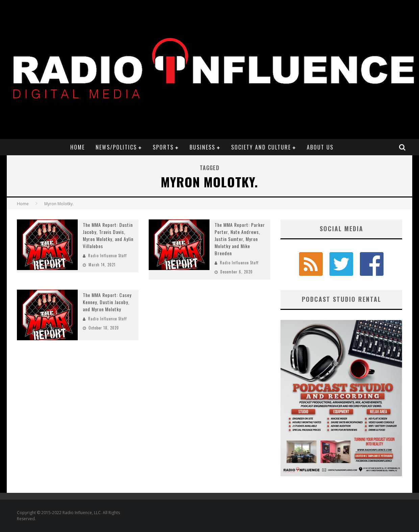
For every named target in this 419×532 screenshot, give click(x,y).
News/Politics (116, 147)
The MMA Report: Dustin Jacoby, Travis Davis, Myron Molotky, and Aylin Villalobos (108, 235)
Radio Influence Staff (107, 256)
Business (202, 147)
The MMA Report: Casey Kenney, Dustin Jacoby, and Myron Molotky (107, 302)
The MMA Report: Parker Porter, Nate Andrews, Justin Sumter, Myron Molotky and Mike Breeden (240, 239)
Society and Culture (261, 147)
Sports (163, 147)
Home (78, 147)
